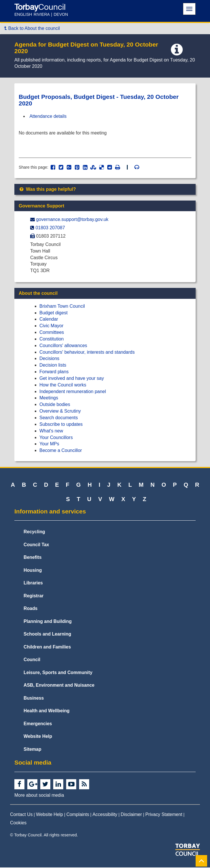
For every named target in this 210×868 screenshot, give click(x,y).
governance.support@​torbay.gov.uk (72, 220)
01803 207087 (50, 228)
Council (32, 660)
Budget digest (54, 313)
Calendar (49, 320)
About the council (38, 294)
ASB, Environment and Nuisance (59, 686)
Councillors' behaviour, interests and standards (87, 353)
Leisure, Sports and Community (58, 673)
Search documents (59, 418)
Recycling (34, 532)
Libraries (33, 583)
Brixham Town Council (62, 307)
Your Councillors (56, 438)
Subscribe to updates (61, 425)
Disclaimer (131, 815)
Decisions (49, 359)
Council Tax (36, 545)
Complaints (78, 815)
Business (34, 699)
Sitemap (33, 750)
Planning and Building (48, 622)
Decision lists (53, 366)
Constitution (52, 339)
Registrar (34, 596)
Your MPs (49, 445)
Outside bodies (55, 405)
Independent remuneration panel (73, 392)
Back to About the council (32, 28)
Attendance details (49, 116)
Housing (33, 571)
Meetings (49, 399)
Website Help (38, 737)
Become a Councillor (61, 451)
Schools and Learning (47, 635)
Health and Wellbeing (47, 712)
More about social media (39, 796)
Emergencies (38, 724)
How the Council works (63, 385)
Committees (52, 333)
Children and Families (47, 647)
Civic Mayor (51, 326)
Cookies (18, 823)
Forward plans (54, 372)
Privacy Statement (164, 815)
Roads (30, 609)
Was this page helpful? (47, 190)
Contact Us (21, 815)
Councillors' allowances (63, 346)
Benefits (33, 558)
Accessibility (105, 815)
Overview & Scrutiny (60, 412)
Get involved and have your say (72, 379)
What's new (51, 431)
